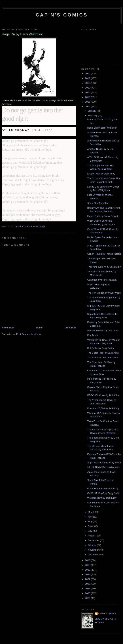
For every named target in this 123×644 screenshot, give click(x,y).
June (91, 526)
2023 (88, 584)
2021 (88, 574)
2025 (88, 593)
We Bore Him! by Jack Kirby (102, 498)
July (90, 531)
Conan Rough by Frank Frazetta (104, 254)
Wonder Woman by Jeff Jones (103, 331)
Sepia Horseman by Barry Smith (104, 463)
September (94, 540)
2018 (88, 560)
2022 (88, 579)
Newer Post (8, 328)
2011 (88, 78)
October (92, 545)
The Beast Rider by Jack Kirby (103, 353)
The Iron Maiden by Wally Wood (104, 293)
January (92, 111)
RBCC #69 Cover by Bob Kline (103, 395)
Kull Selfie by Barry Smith (100, 348)
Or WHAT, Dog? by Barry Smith (104, 493)
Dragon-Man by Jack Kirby (101, 174)
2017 (88, 107)
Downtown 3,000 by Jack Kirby (103, 408)
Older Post (70, 328)
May (90, 521)
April (91, 517)
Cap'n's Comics (62, 15)
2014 (88, 92)
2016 (88, 102)
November (94, 550)
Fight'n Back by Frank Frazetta (103, 216)
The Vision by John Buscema (102, 358)
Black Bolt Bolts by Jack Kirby (103, 488)
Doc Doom (93, 335)
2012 (88, 83)
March (92, 512)
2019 (88, 565)
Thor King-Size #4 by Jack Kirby (104, 267)
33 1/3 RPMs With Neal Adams (103, 467)
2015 (88, 97)
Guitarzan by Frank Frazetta (102, 280)
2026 (88, 598)
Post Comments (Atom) (28, 334)
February (93, 115)
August (92, 536)
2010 (88, 74)
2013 (88, 88)
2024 (88, 589)
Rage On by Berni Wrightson (102, 128)
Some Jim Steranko (97, 203)
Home (40, 328)
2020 (88, 570)
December (94, 555)
